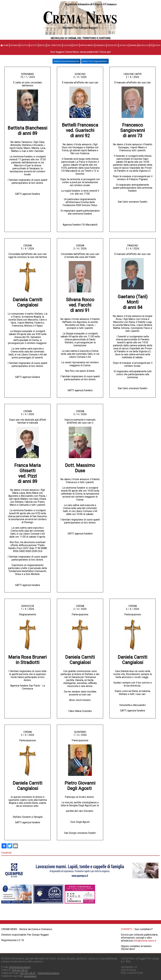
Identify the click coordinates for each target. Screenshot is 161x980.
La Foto (34, 45)
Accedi (157, 45)
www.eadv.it (30, 976)
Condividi (6, 853)
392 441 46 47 (20, 970)
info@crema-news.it (145, 941)
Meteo (42, 45)
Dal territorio (54, 45)
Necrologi (144, 45)
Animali (133, 45)
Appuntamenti (87, 45)
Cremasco (101, 45)
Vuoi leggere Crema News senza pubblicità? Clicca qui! (80, 52)
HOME (5, 45)
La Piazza (124, 45)
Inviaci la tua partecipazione (67, 61)
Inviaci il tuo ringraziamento (95, 61)
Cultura (67, 45)
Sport (76, 45)
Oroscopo (112, 45)
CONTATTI (127, 929)
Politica (25, 45)
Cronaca (15, 45)
